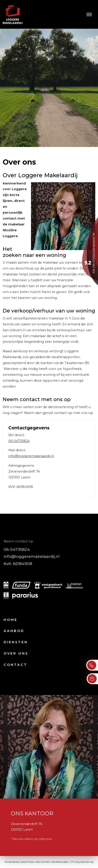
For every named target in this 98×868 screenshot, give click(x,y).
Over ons (16, 653)
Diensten (16, 642)
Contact (16, 665)
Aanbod (14, 631)
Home (11, 620)
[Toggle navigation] (89, 14)
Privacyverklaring (82, 862)
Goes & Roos (27, 862)
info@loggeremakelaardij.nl (31, 456)
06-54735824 (19, 441)
